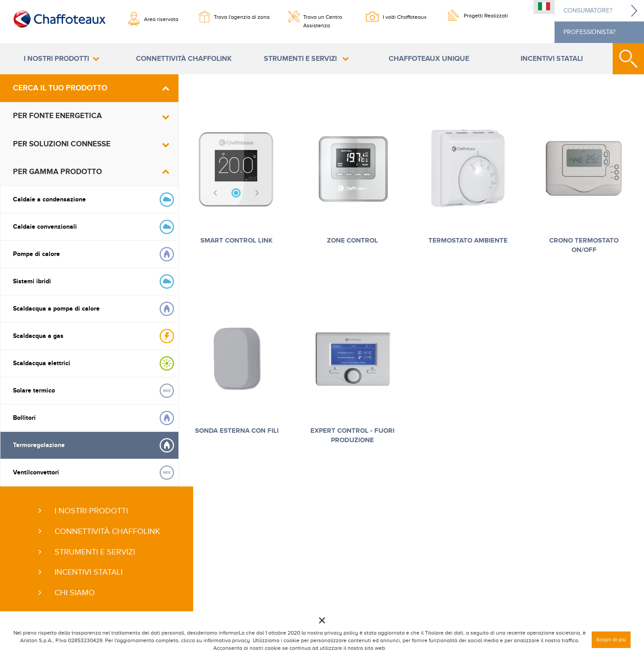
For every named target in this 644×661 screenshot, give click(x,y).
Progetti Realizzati (486, 16)
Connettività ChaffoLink (184, 59)
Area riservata (161, 19)
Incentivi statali (552, 59)
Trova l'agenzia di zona (242, 17)
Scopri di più (611, 640)
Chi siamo (75, 593)
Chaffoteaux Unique (429, 59)
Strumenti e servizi (301, 59)
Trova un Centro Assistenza (323, 20)
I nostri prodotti (56, 59)
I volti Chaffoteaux (405, 17)
